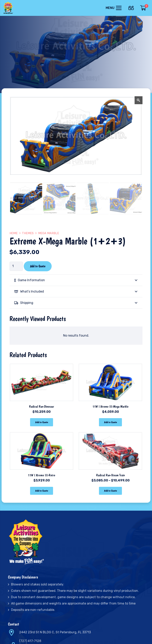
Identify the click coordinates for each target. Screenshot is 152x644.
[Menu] (114, 8)
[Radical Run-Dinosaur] (42, 365)
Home (14, 233)
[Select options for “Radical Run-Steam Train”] (110, 491)
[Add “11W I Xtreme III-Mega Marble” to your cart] (110, 422)
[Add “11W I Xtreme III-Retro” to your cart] (41, 491)
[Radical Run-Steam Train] (110, 434)
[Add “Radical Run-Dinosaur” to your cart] (41, 422)
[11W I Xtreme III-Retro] (42, 434)
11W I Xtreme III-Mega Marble (110, 407)
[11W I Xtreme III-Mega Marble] (110, 365)
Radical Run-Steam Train (110, 475)
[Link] (9, 8)
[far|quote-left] (132, 7)
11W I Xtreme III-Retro (42, 475)
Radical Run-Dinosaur (42, 407)
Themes (28, 233)
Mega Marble (49, 233)
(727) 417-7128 (30, 641)
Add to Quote (38, 266)
